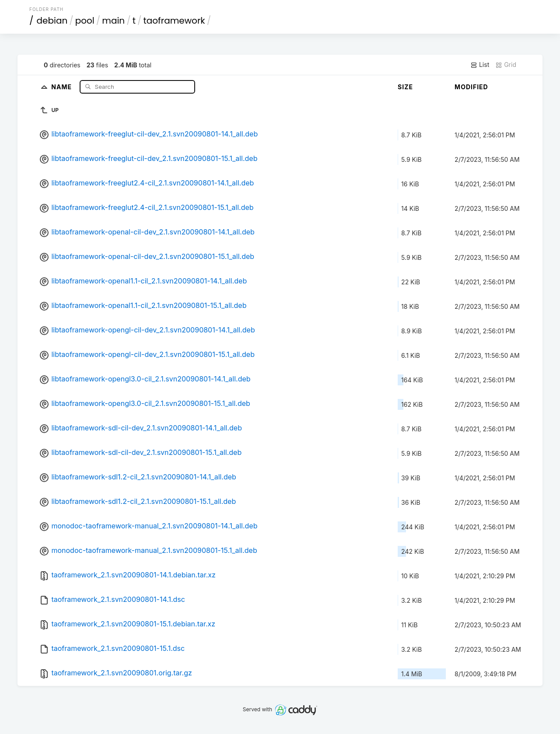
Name (62, 86)
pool (85, 21)
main (113, 21)
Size (405, 87)
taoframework (174, 21)
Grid (506, 65)
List (480, 65)
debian (52, 21)
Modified (471, 87)
